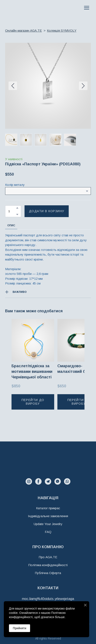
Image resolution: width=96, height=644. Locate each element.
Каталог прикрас (48, 508)
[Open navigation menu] (87, 8)
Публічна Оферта (48, 573)
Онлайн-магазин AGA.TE (23, 30)
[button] (17, 208)
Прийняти (20, 628)
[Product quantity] (12, 211)
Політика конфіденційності (48, 565)
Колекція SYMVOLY (62, 30)
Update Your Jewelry (48, 524)
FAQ (48, 532)
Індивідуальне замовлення (48, 516)
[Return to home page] (19, 8)
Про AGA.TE (48, 557)
